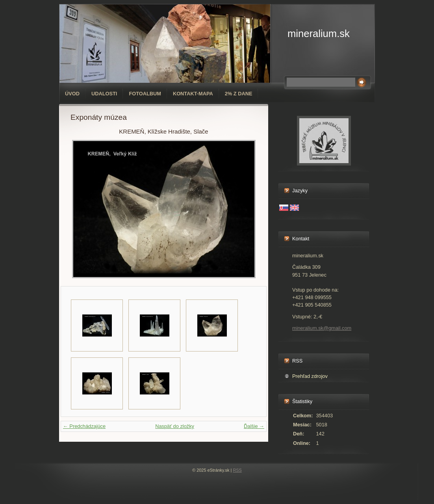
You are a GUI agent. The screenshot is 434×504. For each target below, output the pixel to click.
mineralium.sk (319, 33)
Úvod (72, 94)
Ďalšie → (254, 426)
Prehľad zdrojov (310, 376)
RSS (237, 470)
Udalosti (104, 94)
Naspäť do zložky (175, 426)
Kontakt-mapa (193, 94)
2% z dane (239, 94)
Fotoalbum (145, 94)
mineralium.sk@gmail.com (322, 328)
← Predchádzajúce (84, 426)
